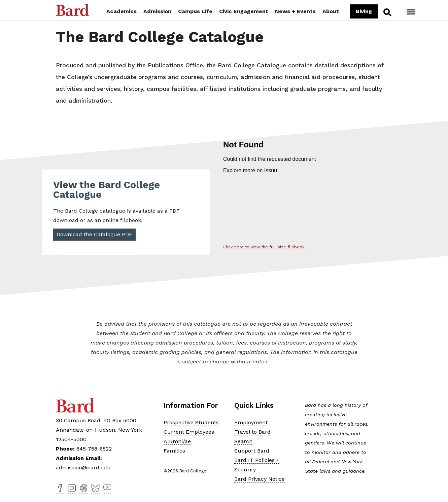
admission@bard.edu (83, 468)
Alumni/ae (177, 441)
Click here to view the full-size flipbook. (264, 247)
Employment (251, 422)
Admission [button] (157, 11)
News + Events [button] (295, 11)
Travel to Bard (252, 432)
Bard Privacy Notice (260, 479)
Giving (364, 11)
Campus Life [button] (195, 11)
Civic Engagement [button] (244, 11)
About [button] (331, 11)
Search (387, 12)
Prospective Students (191, 422)
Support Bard (252, 451)
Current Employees (189, 432)
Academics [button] (122, 11)
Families (174, 451)
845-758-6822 (94, 449)
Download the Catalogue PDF (94, 235)
